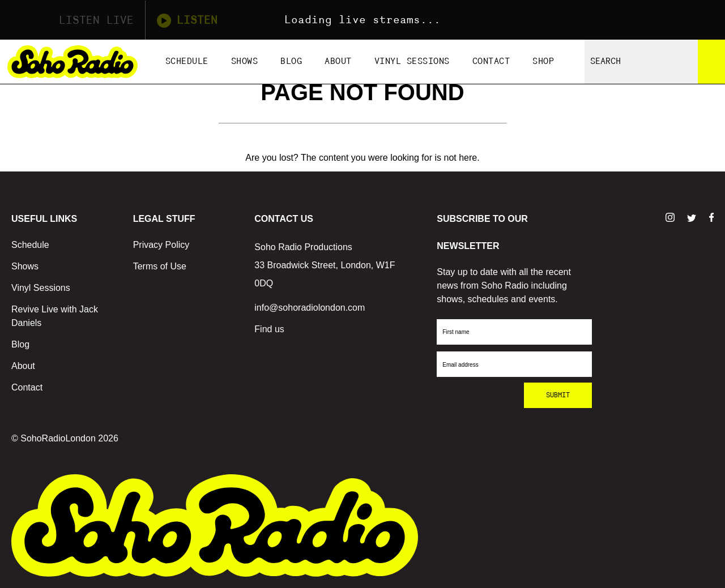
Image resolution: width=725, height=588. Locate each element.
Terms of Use (160, 266)
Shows (245, 61)
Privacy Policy (161, 245)
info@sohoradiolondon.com (310, 308)
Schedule (187, 61)
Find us (269, 329)
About (338, 61)
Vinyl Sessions (412, 61)
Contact (491, 61)
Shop (543, 61)
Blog (291, 61)
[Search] (711, 62)
